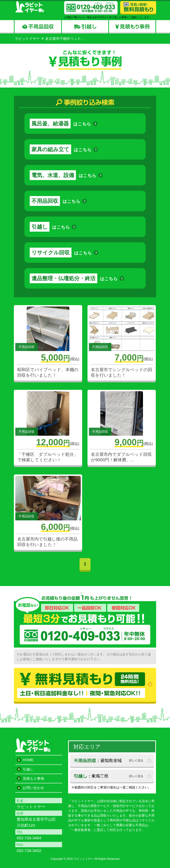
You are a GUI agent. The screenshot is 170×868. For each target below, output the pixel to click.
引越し (28, 769)
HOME (28, 760)
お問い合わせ (33, 788)
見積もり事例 (33, 779)
